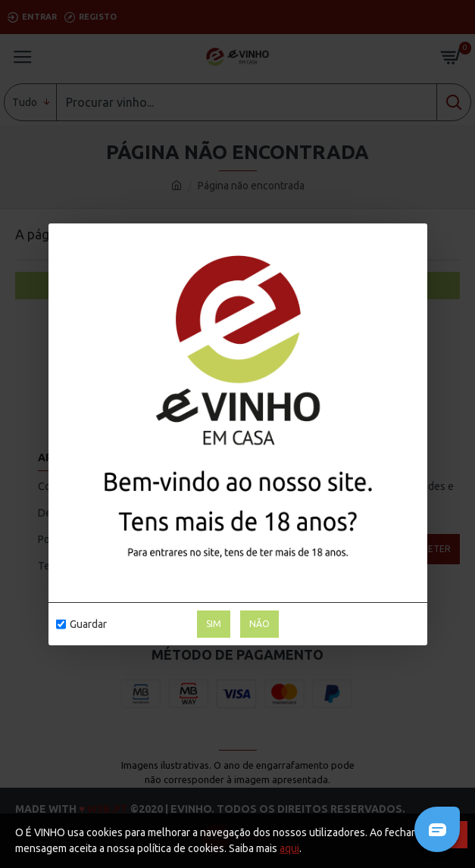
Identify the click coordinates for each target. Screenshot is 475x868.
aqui (289, 848)
